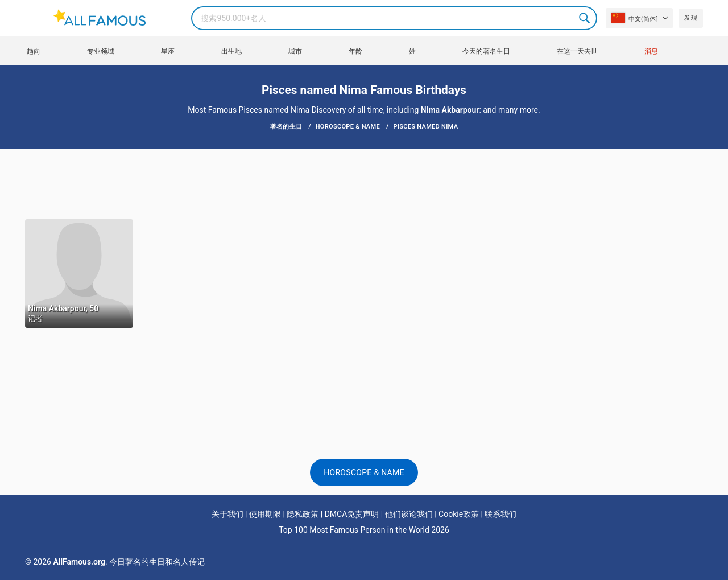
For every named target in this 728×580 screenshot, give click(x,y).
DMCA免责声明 (352, 514)
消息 (651, 51)
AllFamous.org (79, 562)
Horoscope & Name (364, 472)
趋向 (34, 51)
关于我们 (227, 514)
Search (585, 18)
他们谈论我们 (409, 514)
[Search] (394, 18)
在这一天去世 (577, 51)
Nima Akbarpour (450, 110)
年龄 (355, 51)
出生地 (231, 51)
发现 (691, 18)
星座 (168, 51)
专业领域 (101, 51)
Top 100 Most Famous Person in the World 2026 (364, 530)
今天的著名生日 (486, 51)
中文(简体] (635, 18)
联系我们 (500, 514)
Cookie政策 (459, 514)
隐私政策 (303, 514)
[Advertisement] (364, 183)
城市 (295, 51)
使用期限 (265, 514)
